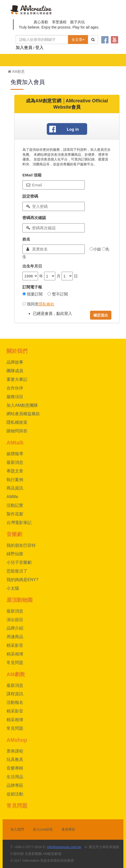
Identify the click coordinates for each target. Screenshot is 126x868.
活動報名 (15, 702)
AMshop (17, 740)
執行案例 (15, 480)
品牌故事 (15, 362)
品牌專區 (15, 785)
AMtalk (15, 443)
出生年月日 (32, 266)
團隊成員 (15, 371)
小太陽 (13, 588)
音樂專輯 (15, 768)
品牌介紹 (15, 628)
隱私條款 (46, 304)
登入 (39, 48)
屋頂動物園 (20, 600)
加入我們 (17, 829)
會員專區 (68, 829)
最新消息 (15, 462)
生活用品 (15, 777)
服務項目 (15, 397)
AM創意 (16, 71)
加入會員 (24, 48)
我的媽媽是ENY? (22, 580)
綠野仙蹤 (15, 554)
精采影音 (15, 645)
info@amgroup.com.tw (64, 847)
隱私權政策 (17, 422)
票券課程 (15, 751)
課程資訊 (15, 694)
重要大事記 (17, 379)
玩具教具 (15, 759)
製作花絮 (15, 514)
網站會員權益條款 (23, 414)
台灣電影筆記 (19, 523)
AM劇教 (16, 674)
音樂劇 (14, 534)
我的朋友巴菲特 (21, 545)
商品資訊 (15, 488)
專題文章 (15, 471)
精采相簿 (15, 654)
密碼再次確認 (34, 218)
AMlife (12, 497)
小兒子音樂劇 (19, 562)
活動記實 (15, 505)
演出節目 (15, 620)
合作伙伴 (15, 388)
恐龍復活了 (17, 571)
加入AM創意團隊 (22, 405)
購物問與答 (17, 431)
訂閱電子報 (32, 287)
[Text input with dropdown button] (42, 40)
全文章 (78, 40)
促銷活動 (15, 794)
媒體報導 (15, 454)
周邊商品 (15, 637)
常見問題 (15, 663)
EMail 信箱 (32, 175)
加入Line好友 (43, 829)
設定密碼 (30, 196)
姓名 (26, 239)
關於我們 (17, 351)
